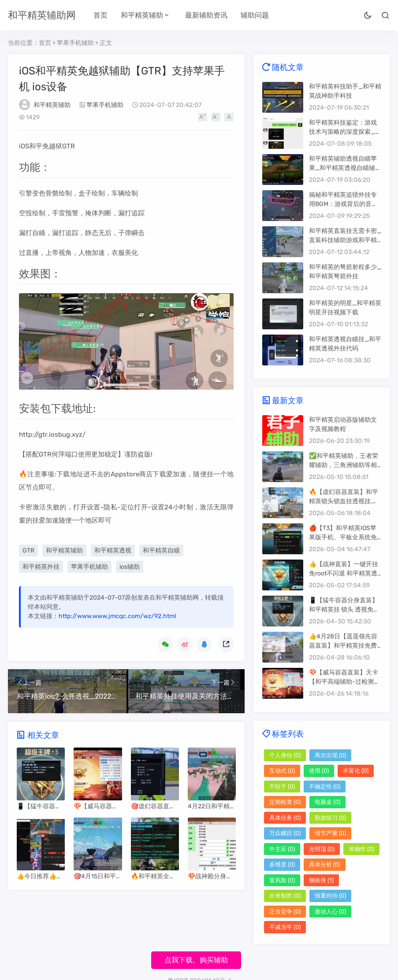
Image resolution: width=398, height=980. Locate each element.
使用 (319, 771)
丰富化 (356, 771)
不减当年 (285, 927)
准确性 (361, 849)
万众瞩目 (285, 833)
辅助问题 (255, 15)
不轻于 (282, 787)
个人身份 (285, 755)
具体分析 (325, 864)
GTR (28, 551)
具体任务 (285, 818)
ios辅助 (130, 567)
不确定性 (325, 787)
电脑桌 (327, 802)
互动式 (282, 771)
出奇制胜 (285, 896)
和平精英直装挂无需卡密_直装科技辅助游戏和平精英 (345, 240)
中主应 (282, 849)
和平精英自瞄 (161, 551)
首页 (100, 15)
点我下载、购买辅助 (196, 960)
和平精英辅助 (142, 15)
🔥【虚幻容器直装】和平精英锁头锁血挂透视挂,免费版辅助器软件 (344, 501)
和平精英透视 (113, 551)
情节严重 (330, 833)
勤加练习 (330, 818)
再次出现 (330, 755)
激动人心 (330, 912)
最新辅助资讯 (206, 15)
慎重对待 (330, 896)
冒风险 (282, 880)
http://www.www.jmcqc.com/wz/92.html (117, 616)
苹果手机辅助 (75, 43)
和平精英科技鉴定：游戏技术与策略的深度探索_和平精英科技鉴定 (345, 132)
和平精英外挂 (41, 567)
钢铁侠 (321, 880)
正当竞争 (285, 912)
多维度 (282, 864)
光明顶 (322, 849)
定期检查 (285, 802)
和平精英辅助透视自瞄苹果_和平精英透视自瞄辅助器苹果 (345, 168)
